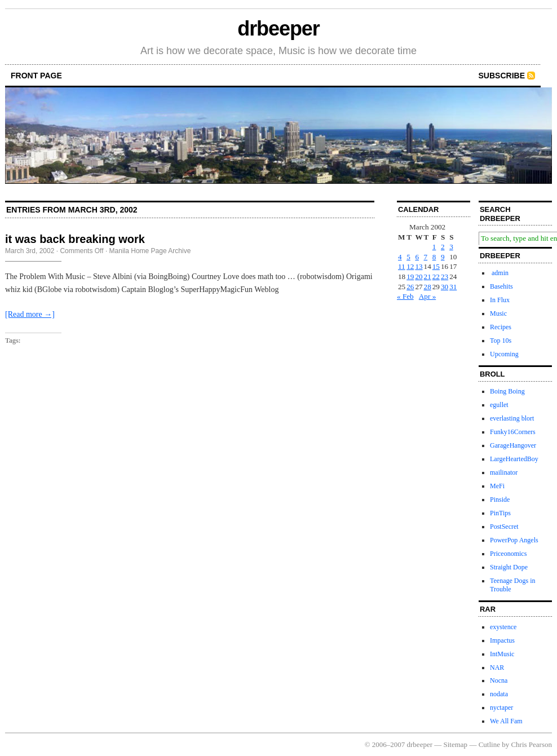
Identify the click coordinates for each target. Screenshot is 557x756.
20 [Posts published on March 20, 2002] (419, 277)
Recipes (501, 327)
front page (36, 76)
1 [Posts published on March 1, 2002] (434, 247)
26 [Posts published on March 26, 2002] (410, 287)
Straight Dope (509, 567)
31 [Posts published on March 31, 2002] (453, 287)
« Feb (405, 296)
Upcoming (504, 354)
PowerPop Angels (514, 540)
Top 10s (501, 341)
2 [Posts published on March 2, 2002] (443, 247)
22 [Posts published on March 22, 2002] (436, 277)
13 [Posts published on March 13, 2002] (419, 266)
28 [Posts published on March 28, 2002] (428, 287)
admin (499, 273)
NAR (497, 667)
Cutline (489, 744)
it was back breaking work (75, 239)
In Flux (500, 300)
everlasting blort (512, 418)
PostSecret (504, 527)
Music (498, 313)
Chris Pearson (531, 744)
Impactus (502, 640)
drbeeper (278, 28)
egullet (499, 405)
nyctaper (501, 708)
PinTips (500, 513)
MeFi (497, 486)
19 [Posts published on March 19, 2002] (410, 277)
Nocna (499, 680)
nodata (499, 694)
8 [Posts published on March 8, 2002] (434, 257)
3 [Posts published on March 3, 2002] (451, 247)
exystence (503, 627)
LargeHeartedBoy (514, 459)
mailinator (504, 472)
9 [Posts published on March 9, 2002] (443, 257)
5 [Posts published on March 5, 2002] (408, 257)
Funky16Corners (513, 432)
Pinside (500, 499)
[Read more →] (30, 314)
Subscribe (502, 76)
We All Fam (506, 721)
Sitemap (456, 744)
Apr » (427, 296)
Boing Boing (507, 391)
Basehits (501, 286)
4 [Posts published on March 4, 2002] (400, 257)
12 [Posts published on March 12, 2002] (410, 266)
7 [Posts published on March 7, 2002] (426, 257)
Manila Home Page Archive (150, 251)
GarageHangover (513, 445)
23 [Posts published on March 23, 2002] (445, 277)
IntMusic (502, 654)
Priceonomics (508, 554)
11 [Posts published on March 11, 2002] (402, 266)
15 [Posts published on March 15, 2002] (436, 266)
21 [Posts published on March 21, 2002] (428, 277)
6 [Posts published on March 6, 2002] (417, 257)
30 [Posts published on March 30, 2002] (445, 287)
